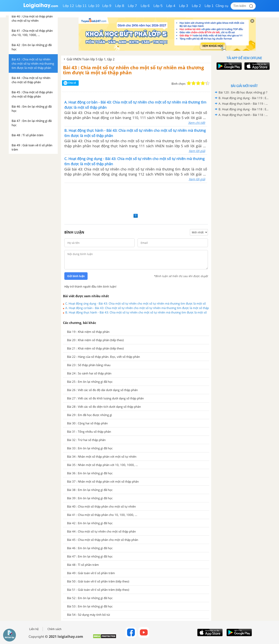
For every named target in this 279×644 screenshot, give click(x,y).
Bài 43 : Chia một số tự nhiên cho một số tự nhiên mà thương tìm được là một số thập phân (133, 70)
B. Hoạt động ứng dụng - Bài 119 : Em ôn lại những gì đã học (244, 98)
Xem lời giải (197, 151)
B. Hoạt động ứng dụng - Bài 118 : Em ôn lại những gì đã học (244, 109)
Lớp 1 (209, 6)
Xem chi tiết (197, 123)
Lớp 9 (107, 6)
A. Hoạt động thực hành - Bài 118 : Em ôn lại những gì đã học (244, 115)
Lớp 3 (184, 6)
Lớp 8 (120, 6)
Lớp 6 (145, 6)
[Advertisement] (136, 197)
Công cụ (222, 6)
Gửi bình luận (76, 276)
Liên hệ (34, 629)
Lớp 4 (171, 6)
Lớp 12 (68, 6)
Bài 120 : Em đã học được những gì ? (243, 92)
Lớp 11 (81, 6)
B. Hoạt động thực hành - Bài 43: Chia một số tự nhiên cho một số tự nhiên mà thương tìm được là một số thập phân (136, 312)
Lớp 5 (158, 6)
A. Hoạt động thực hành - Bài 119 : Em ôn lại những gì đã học (244, 104)
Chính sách (54, 629)
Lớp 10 (94, 6)
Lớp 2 (196, 6)
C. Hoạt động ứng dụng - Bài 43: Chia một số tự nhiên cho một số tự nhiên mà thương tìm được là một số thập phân (136, 303)
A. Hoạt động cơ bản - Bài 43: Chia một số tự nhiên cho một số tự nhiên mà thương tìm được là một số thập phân (137, 308)
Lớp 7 (132, 6)
